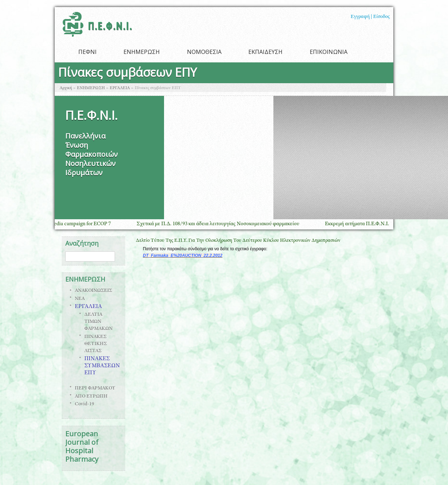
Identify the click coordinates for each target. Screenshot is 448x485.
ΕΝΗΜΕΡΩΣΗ (142, 52)
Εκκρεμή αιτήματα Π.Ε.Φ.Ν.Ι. (362, 224)
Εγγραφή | (361, 17)
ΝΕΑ (80, 299)
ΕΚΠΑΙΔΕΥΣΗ (265, 52)
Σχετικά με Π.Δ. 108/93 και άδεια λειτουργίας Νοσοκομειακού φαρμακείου (223, 224)
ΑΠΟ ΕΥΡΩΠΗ (91, 397)
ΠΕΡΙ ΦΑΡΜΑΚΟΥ (95, 388)
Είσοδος (382, 17)
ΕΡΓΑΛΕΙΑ (120, 88)
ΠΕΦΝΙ (87, 52)
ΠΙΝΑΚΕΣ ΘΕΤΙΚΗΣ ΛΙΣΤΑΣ (96, 344)
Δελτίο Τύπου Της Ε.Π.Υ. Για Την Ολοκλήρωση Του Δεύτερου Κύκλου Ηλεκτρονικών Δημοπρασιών (238, 241)
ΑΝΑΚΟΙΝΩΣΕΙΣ (93, 291)
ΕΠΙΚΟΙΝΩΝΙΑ (329, 52)
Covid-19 (84, 404)
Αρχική (66, 88)
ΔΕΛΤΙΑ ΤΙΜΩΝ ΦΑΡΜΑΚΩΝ (98, 322)
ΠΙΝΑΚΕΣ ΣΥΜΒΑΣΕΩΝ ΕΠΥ (102, 366)
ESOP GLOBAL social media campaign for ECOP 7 (60, 224)
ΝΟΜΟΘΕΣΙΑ (204, 52)
